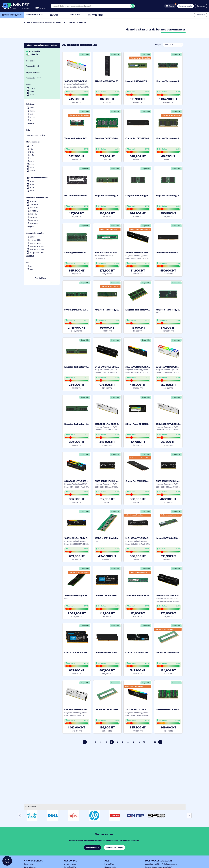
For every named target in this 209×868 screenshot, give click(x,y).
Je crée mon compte (115, 847)
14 (149, 742)
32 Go (30, 158)
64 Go (31, 164)
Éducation (55, 15)
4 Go (30, 146)
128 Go (31, 171)
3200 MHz (32, 217)
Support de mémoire (35, 233)
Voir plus (30, 123)
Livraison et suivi (70, 864)
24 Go (30, 155)
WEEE (30, 95)
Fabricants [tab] (31, 807)
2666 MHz (32, 208)
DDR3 (30, 181)
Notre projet (28, 864)
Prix (28, 130)
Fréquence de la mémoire (37, 198)
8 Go (30, 149)
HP (29, 120)
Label (29, 85)
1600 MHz (32, 202)
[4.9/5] (43, 6)
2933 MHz (32, 214)
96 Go (31, 168)
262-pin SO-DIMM (36, 253)
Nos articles (201, 15)
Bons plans (75, 15)
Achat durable (41, 53)
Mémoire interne (34, 142)
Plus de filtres (42, 278)
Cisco (30, 108)
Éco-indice (31, 61)
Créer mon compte (186, 6)
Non (30, 269)
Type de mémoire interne (37, 178)
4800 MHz (32, 220)
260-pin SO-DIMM (36, 249)
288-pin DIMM (34, 243)
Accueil (27, 22)
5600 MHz (32, 223)
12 (144, 742)
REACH (31, 88)
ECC (28, 262)
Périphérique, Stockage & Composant (49, 22)
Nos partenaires (95, 15)
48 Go (31, 161)
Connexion (201, 6)
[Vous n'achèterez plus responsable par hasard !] (95, 6)
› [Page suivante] (160, 742)
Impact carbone (33, 73)
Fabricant (31, 104)
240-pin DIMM (34, 240)
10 (139, 742)
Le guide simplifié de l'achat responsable (160, 864)
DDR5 (30, 188)
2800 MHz (32, 211)
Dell (30, 114)
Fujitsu (31, 117)
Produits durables (34, 15)
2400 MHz (32, 205)
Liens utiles (109, 864)
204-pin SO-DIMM (36, 246)
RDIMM (31, 237)
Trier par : (158, 45)
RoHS (30, 91)
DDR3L (31, 185)
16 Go (30, 152)
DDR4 (30, 191)
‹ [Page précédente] (85, 742)
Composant (71, 22)
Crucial (31, 111)
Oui (30, 266)
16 (155, 742)
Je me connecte (92, 847)
